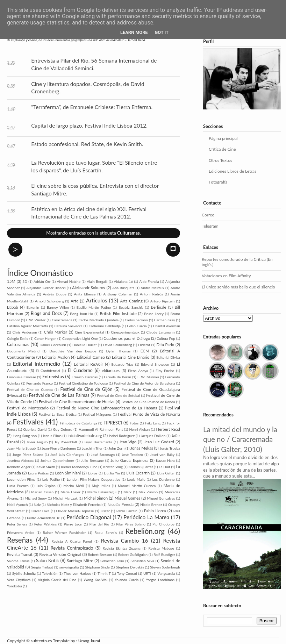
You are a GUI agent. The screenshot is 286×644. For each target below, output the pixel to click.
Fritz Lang (153, 423)
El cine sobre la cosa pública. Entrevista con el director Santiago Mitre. (95, 189)
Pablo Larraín (127, 511)
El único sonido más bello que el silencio (238, 287)
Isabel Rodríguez (122, 436)
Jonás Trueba (170, 448)
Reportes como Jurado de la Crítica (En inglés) (237, 262)
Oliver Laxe (41, 511)
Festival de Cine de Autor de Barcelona (144, 383)
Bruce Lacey (154, 314)
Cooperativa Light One (80, 338)
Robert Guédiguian (133, 554)
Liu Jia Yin (112, 473)
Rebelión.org (145, 531)
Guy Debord (62, 429)
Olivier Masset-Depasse (75, 511)
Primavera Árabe (21, 532)
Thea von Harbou (77, 573)
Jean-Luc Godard (159, 442)
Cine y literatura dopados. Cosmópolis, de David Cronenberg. (88, 88)
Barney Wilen (58, 307)
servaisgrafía (69, 567)
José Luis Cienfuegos (67, 455)
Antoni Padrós (151, 294)
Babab (13, 307)
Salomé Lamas (18, 561)
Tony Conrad (127, 573)
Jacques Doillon (153, 436)
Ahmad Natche (69, 281)
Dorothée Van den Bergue (73, 351)
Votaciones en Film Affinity (226, 276)
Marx (127, 492)
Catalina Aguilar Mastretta (27, 326)
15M (11, 281)
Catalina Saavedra (68, 326)
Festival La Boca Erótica (58, 414)
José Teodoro (132, 455)
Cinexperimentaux (125, 332)
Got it (162, 32)
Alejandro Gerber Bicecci (46, 288)
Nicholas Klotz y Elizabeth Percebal (74, 505)
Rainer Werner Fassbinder (65, 532)
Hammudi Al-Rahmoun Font (101, 429)
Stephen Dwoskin (130, 567)
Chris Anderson (25, 332)
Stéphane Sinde (97, 567)
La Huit (165, 467)
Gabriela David (35, 429)
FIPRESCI (113, 423)
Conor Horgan (45, 338)
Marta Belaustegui (102, 492)
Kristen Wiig (113, 467)
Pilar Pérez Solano (131, 524)
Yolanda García (127, 580)
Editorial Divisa (168, 357)
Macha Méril (74, 486)
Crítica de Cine (222, 149)
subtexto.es (42, 641)
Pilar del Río (99, 524)
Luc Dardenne (163, 479)
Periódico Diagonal (89, 517)
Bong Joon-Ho (81, 314)
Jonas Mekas (142, 448)
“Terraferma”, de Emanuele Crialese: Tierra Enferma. (92, 107)
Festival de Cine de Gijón (87, 389)
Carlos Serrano (136, 320)
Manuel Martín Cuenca (137, 486)
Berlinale (158, 307)
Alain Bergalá (97, 281)
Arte (74, 301)
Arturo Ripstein (163, 301)
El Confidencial (48, 371)
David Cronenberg (117, 345)
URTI (147, 573)
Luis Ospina (46, 486)
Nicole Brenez (151, 505)
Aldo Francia (149, 281)
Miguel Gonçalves (161, 498)
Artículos (96, 300)
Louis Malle (136, 479)
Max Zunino (148, 492)
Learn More (134, 32)
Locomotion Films (21, 479)
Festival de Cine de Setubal (118, 395)
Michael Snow (36, 498)
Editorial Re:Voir (88, 364)
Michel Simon (96, 498)
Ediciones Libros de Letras (233, 171)
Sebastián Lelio (112, 561)
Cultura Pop (166, 338)
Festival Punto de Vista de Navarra (149, 414)
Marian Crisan (42, 492)
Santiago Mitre (80, 561)
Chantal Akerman (167, 326)
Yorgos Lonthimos (160, 580)
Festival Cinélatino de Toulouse (83, 383)
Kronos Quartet (141, 467)
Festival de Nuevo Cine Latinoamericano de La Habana (107, 408)
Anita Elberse (85, 294)
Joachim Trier (92, 448)
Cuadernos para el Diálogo (127, 338)
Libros (93, 473)
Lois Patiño (51, 479)
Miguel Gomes (127, 498)
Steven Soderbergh (165, 567)
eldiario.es (111, 370)
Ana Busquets (123, 288)
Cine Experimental (89, 332)
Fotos (134, 423)
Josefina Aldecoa (20, 460)
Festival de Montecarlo (28, 408)
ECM (145, 351)
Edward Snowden (155, 364)
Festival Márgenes (97, 414)
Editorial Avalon (56, 357)
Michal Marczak (65, 498)
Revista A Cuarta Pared (72, 541)
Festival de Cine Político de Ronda (148, 402)
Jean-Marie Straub (21, 448)
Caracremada (62, 320)
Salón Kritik (47, 560)
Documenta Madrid (23, 351)
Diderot (144, 345)
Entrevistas (53, 377)
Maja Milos (101, 486)
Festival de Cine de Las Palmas (59, 395)
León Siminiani (68, 473)
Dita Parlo (166, 345)
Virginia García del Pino (57, 580)
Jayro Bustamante (98, 442)
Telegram (210, 226)
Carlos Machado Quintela (98, 320)
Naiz (37, 505)
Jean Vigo (128, 442)
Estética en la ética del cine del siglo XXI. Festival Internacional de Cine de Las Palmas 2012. (89, 213)
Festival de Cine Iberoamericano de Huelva (77, 402)
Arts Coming (131, 301)
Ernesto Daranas (85, 377)
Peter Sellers (17, 524)
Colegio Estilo (18, 338)
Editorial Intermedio (37, 364)
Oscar (105, 511)
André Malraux (152, 288)
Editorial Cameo (91, 357)
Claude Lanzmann (161, 332)
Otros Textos (220, 160)
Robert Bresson (100, 554)
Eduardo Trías (123, 364)
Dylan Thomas (119, 351)
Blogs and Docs (46, 313)
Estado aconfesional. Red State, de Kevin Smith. (87, 144)
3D (25, 281)
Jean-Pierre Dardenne (59, 448)
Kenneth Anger (19, 467)
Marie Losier (70, 492)
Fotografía (218, 182)
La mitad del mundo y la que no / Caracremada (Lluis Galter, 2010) (240, 439)
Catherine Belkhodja (105, 326)
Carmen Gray (165, 320)
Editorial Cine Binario (131, 357)
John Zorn (117, 448)
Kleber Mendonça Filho (79, 467)
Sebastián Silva (142, 561)
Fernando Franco (40, 383)
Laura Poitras (38, 473)
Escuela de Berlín (117, 377)
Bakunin (33, 307)
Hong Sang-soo (25, 436)
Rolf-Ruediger (164, 554)
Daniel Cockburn (53, 345)
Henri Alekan (139, 429)
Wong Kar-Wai (95, 580)
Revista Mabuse (161, 548)
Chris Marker (56, 332)
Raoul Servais (106, 532)
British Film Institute (118, 313)
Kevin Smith (46, 467)
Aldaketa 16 (123, 281)
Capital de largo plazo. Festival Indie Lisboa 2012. (89, 126)
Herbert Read (168, 429)
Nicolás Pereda (120, 504)
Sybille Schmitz (24, 573)
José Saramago (103, 455)
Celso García (137, 326)
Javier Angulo (37, 442)
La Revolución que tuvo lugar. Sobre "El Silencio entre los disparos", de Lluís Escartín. (94, 166)
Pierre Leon (73, 524)
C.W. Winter (36, 320)
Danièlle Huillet (85, 345)
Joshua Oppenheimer (58, 460)
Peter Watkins (46, 524)
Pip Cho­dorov (163, 524)
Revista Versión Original (60, 554)
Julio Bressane (92, 460)
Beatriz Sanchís (131, 307)
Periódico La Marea (146, 517)
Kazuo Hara (165, 460)
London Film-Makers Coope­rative (94, 479)
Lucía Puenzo (18, 486)
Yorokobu (15, 586)
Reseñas (20, 540)
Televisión (50, 573)
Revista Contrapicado (72, 548)
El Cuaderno (80, 370)
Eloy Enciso (165, 371)
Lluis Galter (166, 473)
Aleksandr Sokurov (89, 288)
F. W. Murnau (148, 377)
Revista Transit (20, 554)
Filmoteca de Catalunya (78, 423)
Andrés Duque (55, 294)
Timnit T (104, 573)
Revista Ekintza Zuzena (121, 548)
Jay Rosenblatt (66, 442)
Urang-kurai (89, 641)
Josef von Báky (162, 455)
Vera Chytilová (19, 580)
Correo (208, 215)
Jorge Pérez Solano (28, 455)
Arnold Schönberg (49, 301)
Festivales (28, 422)
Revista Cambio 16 (125, 541)
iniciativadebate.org (85, 435)
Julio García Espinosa (129, 460)
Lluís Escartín (138, 473)
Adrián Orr (42, 281)
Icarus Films (52, 436)
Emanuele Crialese (22, 377)
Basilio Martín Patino (94, 307)
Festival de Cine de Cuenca (30, 389)
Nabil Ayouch (17, 505)
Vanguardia (166, 573)
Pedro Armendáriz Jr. (43, 518)
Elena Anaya (138, 371)
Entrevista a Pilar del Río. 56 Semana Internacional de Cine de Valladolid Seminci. (94, 64)
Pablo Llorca (155, 511)
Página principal (223, 138)
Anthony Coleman (118, 294)
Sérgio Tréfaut (42, 567)
